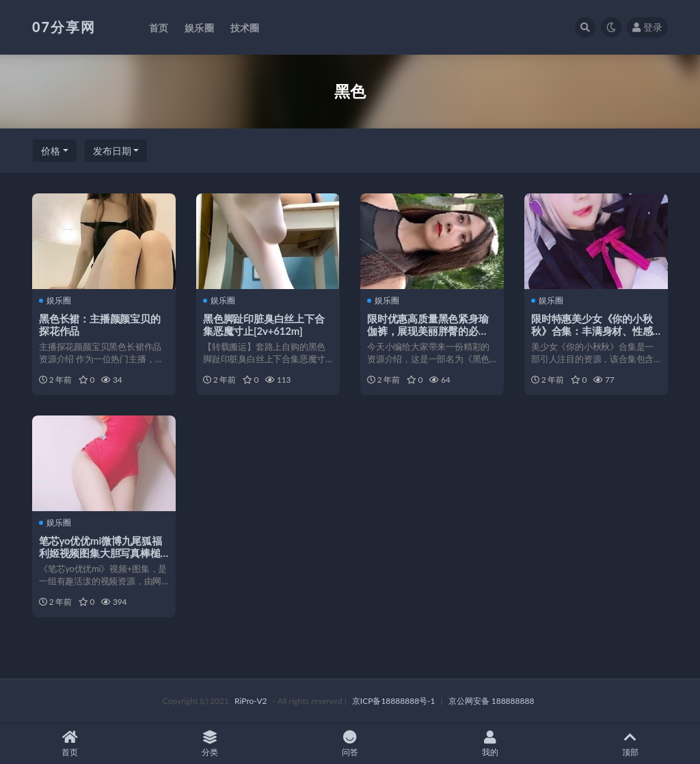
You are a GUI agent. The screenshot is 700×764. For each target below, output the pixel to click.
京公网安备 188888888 (492, 701)
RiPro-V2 (251, 701)
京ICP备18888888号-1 (394, 701)
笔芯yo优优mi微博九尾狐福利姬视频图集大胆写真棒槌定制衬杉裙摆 (100, 553)
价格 (51, 151)
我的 (490, 744)
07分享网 (64, 27)
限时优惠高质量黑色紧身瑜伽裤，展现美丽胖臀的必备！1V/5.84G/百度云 (428, 331)
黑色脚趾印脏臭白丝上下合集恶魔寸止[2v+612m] (264, 325)
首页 (70, 744)
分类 (210, 744)
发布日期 (112, 151)
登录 (647, 27)
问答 (350, 744)
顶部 (630, 744)
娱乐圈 (55, 301)
